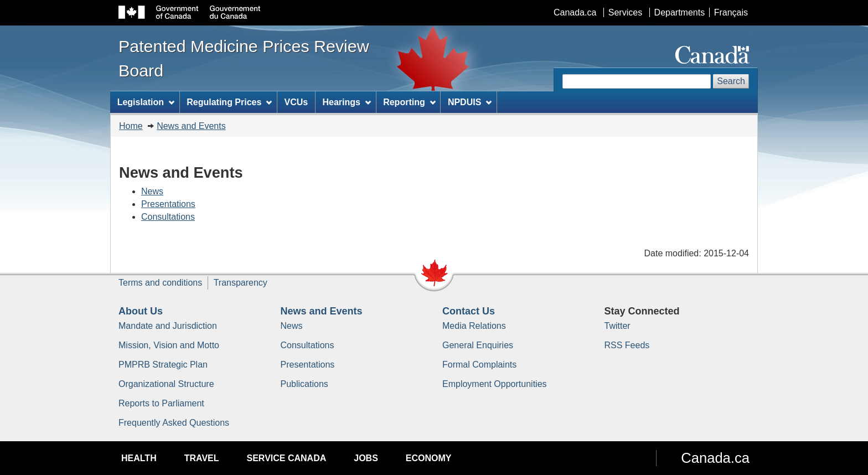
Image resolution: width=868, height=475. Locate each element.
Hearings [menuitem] (347, 102)
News (152, 191)
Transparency (241, 283)
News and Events (191, 126)
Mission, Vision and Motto (169, 345)
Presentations (168, 204)
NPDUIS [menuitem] (470, 102)
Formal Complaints (479, 365)
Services (625, 12)
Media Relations (474, 326)
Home (131, 126)
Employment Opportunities (495, 384)
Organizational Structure (166, 384)
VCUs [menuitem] (296, 102)
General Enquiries (478, 345)
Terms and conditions (160, 283)
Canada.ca (575, 12)
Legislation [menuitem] (146, 102)
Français (731, 12)
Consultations (168, 217)
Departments (680, 12)
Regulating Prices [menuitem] (229, 102)
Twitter (618, 326)
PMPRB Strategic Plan (163, 365)
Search (731, 81)
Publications (304, 384)
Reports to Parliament (161, 403)
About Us (141, 311)
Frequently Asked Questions (174, 423)
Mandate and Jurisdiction (168, 326)
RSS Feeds (627, 345)
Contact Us (469, 311)
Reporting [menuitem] (409, 102)
